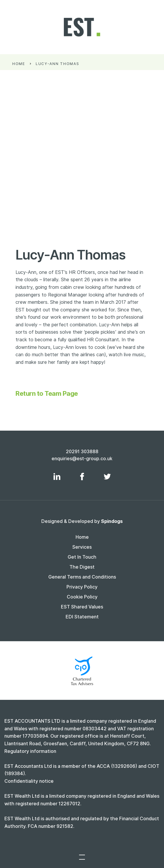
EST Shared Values (82, 607)
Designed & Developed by (82, 521)
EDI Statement (82, 617)
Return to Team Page (47, 393)
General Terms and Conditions (82, 577)
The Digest (82, 567)
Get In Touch (82, 557)
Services (82, 547)
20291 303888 (82, 452)
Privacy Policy (82, 587)
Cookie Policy (82, 597)
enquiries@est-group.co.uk (82, 459)
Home (24, 64)
